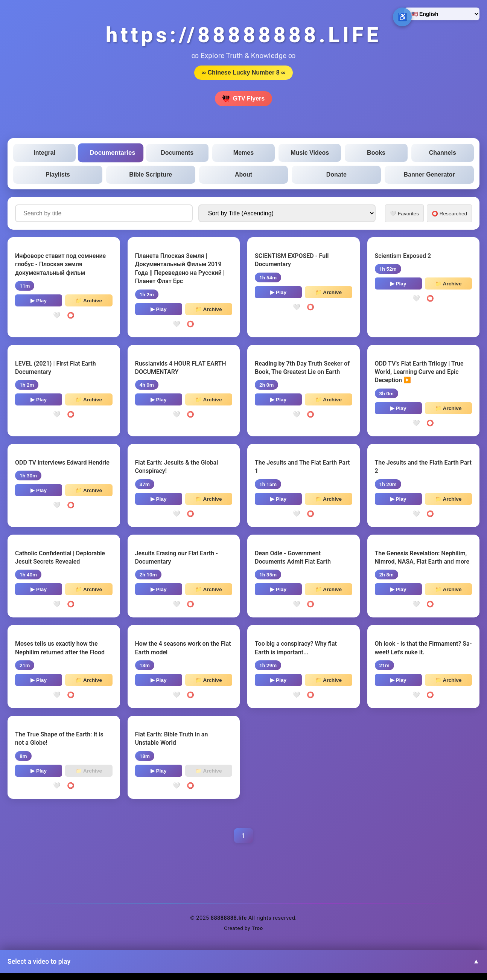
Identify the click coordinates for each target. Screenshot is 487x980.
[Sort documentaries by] (287, 213)
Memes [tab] (243, 153)
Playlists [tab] (58, 175)
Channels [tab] (443, 153)
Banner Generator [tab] (429, 175)
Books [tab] (376, 153)
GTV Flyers (243, 99)
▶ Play (39, 301)
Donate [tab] (336, 175)
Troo (257, 928)
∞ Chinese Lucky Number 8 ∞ (244, 72)
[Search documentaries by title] (104, 213)
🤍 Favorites (404, 214)
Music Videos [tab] (310, 153)
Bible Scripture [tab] (151, 175)
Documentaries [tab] (113, 153)
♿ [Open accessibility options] (403, 17)
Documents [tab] (177, 153)
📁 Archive (89, 301)
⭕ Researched (449, 214)
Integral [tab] (44, 153)
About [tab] (243, 175)
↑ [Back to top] (466, 959)
